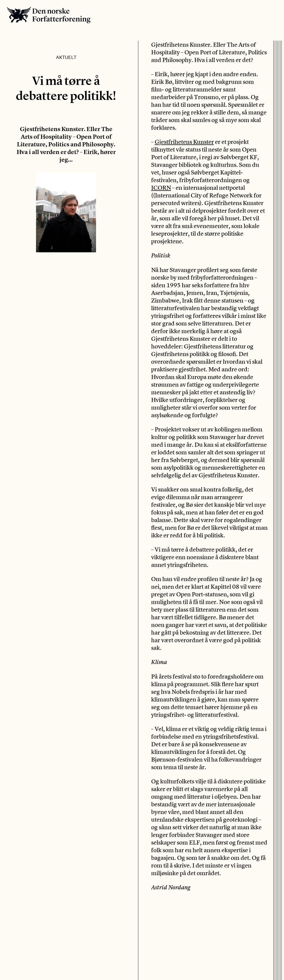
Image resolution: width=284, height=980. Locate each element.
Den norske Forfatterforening (49, 15)
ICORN (161, 188)
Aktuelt (66, 57)
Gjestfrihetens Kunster (184, 142)
